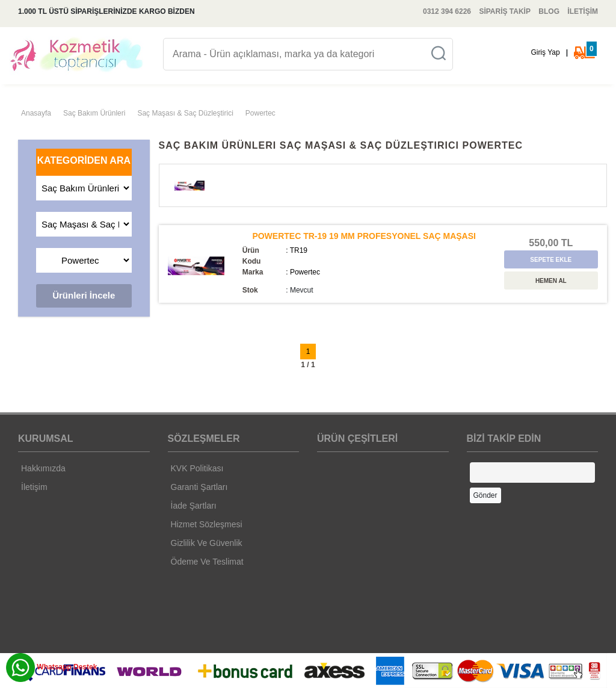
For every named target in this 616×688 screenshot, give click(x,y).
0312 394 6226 (447, 11)
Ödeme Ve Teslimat (207, 562)
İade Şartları (194, 506)
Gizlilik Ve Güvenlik (207, 543)
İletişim (34, 487)
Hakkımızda (43, 468)
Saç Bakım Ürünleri (94, 113)
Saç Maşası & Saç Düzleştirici (185, 113)
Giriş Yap (545, 52)
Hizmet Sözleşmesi (207, 524)
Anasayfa (36, 113)
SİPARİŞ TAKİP (505, 11)
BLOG (549, 11)
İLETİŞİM (583, 11)
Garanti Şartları (199, 487)
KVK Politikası (197, 468)
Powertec (260, 113)
